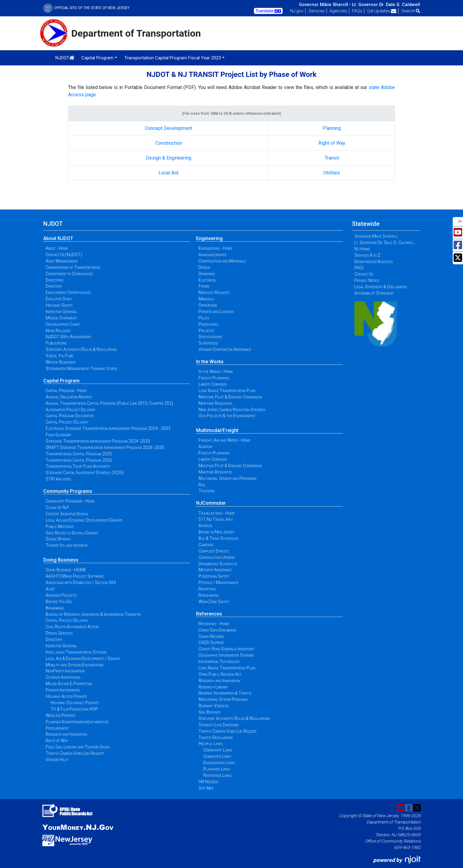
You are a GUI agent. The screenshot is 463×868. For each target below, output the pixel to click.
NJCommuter (211, 503)
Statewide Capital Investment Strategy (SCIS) (85, 473)
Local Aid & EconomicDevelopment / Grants (83, 658)
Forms (204, 286)
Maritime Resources (215, 403)
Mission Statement (61, 318)
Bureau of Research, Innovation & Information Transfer (93, 614)
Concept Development (169, 128)
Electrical (207, 280)
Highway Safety (59, 305)
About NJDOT (58, 238)
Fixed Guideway (59, 435)
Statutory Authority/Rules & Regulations (81, 349)
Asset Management (62, 261)
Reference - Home (214, 624)
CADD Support (211, 642)
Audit (50, 589)
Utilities (332, 173)
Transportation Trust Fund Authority (78, 466)
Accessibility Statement (374, 293)
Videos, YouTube (59, 356)
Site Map (206, 788)
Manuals (206, 299)
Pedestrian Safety (214, 576)
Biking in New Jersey (217, 532)
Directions (54, 280)
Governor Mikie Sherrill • (325, 5)
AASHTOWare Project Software (75, 576)
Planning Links (217, 769)
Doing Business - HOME (66, 570)
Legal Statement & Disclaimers (381, 287)
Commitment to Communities (69, 274)
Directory (54, 286)
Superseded (208, 343)
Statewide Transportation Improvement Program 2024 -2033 (98, 441)
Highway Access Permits (66, 696)
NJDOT (65, 58)
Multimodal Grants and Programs (227, 478)
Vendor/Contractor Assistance (225, 349)
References (209, 614)
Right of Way (332, 143)
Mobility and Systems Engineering (75, 665)
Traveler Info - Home (217, 513)
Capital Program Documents (70, 416)
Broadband (55, 608)
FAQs (357, 11)
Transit (332, 158)
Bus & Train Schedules (218, 538)
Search (411, 11)
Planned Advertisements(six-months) (77, 722)
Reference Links (217, 775)
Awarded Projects (61, 595)
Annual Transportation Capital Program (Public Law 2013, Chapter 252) (109, 403)
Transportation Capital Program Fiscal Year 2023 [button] (173, 58)
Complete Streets (213, 551)
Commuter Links (217, 756)
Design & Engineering (169, 158)
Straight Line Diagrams (218, 725)
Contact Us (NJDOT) (64, 255)
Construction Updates (217, 557)
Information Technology (219, 662)
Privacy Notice (367, 280)
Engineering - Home (215, 248)
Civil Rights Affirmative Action (72, 627)
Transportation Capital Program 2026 (79, 460)
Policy (204, 318)
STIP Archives (58, 479)
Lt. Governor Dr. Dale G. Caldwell (386, 5)
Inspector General (61, 312)
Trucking (207, 491)
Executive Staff (59, 299)
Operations (208, 305)
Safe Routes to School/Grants (72, 533)
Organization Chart (63, 324)
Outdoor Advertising (63, 677)
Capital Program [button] (97, 58)
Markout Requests (214, 292)
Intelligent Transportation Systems (76, 652)
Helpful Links (211, 744)
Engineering (209, 238)
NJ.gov (297, 11)
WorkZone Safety (214, 602)
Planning (332, 128)
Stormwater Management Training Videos (81, 368)
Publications (56, 343)
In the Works (210, 362)
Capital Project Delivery (67, 422)
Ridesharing (209, 595)
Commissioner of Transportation (73, 267)
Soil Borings (209, 712)
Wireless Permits (60, 715)
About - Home (57, 248)
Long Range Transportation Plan (227, 391)
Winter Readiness (61, 362)
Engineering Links (219, 763)
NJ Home (362, 249)
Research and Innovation (66, 734)
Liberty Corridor (213, 384)
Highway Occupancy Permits (75, 703)
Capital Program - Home (66, 391)
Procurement (57, 728)
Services (317, 11)
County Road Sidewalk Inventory (226, 649)
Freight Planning (214, 378)
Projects (206, 331)
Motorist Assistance (215, 570)
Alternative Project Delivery (71, 410)
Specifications (210, 337)
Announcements (212, 255)
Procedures (208, 324)
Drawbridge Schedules (218, 564)
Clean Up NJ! (57, 507)
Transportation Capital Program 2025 (79, 454)
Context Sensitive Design (67, 514)
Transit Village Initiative (67, 545)
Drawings (207, 274)
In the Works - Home (216, 371)
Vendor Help (57, 760)
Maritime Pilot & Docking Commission (230, 397)
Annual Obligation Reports (69, 397)
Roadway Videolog (214, 706)
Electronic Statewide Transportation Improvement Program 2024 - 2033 (108, 428)
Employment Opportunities (68, 292)
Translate (268, 11)
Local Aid (168, 173)
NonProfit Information (65, 671)
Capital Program (61, 381)
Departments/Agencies (374, 262)
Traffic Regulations (216, 738)
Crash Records (211, 636)
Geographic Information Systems (226, 655)
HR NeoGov (209, 782)
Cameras (206, 545)
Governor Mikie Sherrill (376, 236)
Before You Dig (59, 602)
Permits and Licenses (216, 312)
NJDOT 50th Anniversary (69, 337)
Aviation (205, 447)
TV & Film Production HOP (74, 709)
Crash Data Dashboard (217, 630)
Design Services (59, 633)
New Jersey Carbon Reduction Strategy (232, 410)
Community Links (218, 750)
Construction (169, 143)
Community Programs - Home (70, 501)
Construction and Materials (222, 261)
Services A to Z (367, 255)
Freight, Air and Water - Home (224, 440)
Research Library (213, 687)
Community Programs (68, 491)
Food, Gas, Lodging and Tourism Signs (77, 747)
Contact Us (364, 274)
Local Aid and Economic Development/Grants (84, 520)
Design (204, 267)
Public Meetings (60, 526)
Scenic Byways (58, 539)
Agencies (338, 11)
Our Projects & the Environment (227, 416)
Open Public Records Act (220, 674)
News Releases (58, 331)
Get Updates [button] (382, 11)
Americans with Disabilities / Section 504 (81, 583)
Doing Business (61, 560)
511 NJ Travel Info (216, 519)
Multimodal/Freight (217, 430)
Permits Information (63, 690)
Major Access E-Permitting (69, 684)
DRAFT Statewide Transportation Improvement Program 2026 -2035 (105, 447)
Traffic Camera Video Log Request (75, 753)
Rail (202, 485)
